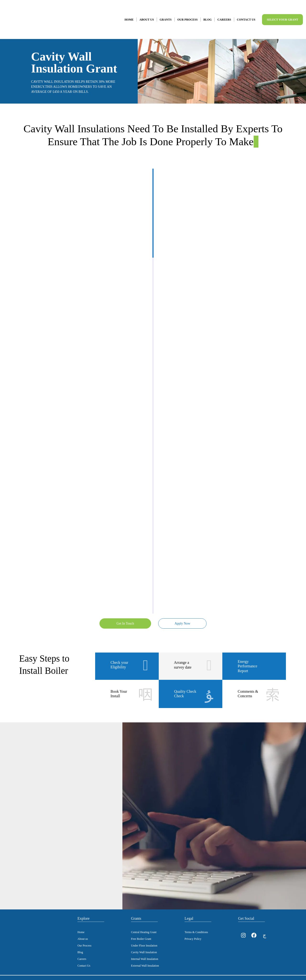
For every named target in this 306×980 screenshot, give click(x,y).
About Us (147, 15)
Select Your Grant (282, 15)
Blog (208, 15)
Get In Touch (124, 614)
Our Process (188, 15)
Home (129, 15)
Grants (166, 15)
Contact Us (246, 15)
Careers (224, 15)
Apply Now (182, 614)
